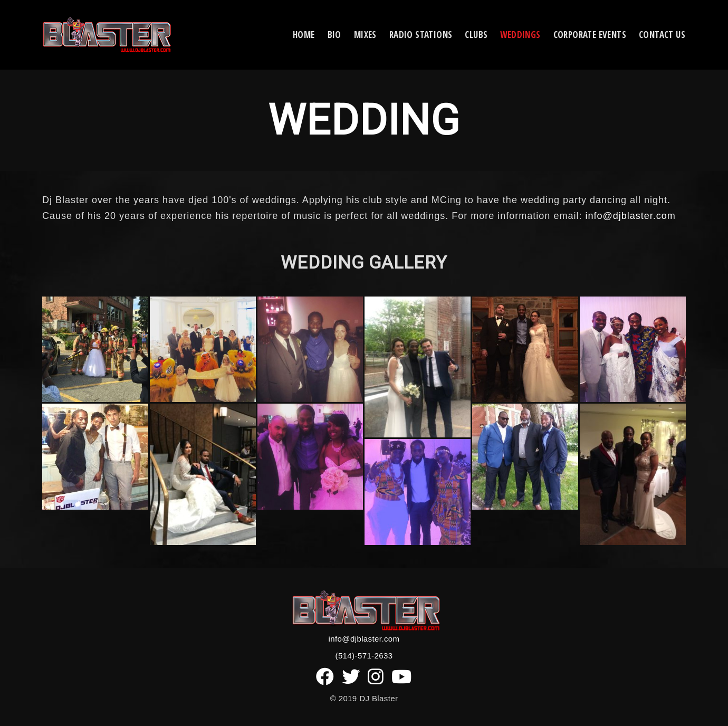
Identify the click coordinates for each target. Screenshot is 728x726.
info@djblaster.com (630, 216)
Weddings (520, 35)
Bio (334, 35)
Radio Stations (421, 35)
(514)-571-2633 (364, 656)
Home (304, 35)
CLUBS (476, 35)
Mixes (365, 35)
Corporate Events (590, 35)
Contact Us (662, 35)
